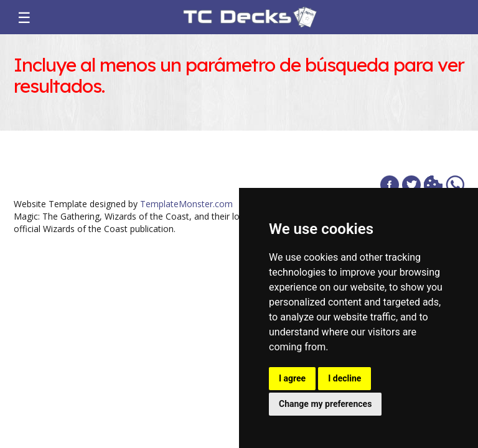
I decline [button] (344, 378)
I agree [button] (292, 378)
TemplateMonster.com (186, 204)
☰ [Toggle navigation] (24, 17)
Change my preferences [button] (325, 404)
